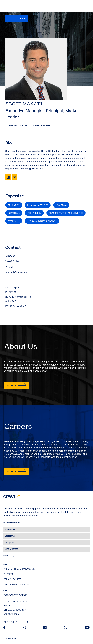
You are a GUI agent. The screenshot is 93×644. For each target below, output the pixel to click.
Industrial (14, 213)
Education (14, 205)
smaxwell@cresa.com (16, 272)
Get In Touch (16, 622)
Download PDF (41, 125)
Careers (9, 574)
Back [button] (23, 18)
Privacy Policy (12, 579)
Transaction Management (42, 221)
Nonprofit (14, 221)
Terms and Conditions (16, 584)
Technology (34, 213)
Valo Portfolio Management (21, 569)
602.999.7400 (12, 261)
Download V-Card (17, 125)
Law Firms (61, 205)
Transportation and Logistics (66, 213)
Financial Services (38, 205)
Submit (6, 556)
